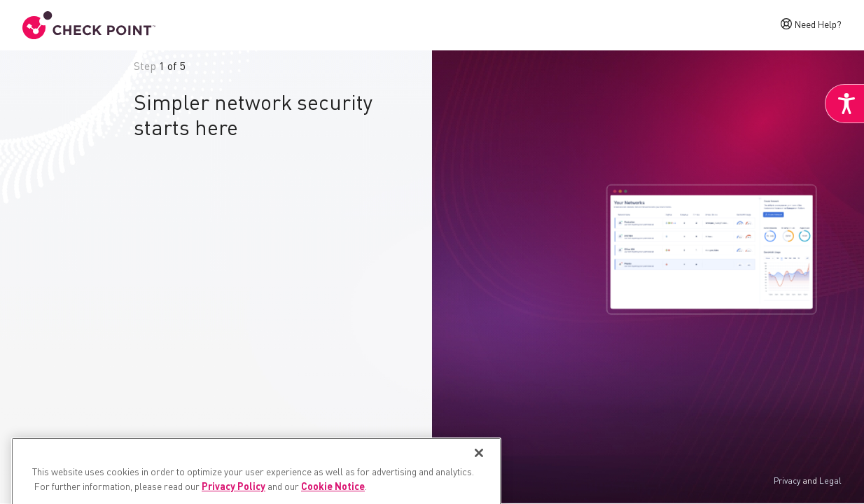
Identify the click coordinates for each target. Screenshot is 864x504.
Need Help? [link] (818, 24)
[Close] (479, 484)
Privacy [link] (787, 482)
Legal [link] (830, 482)
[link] (844, 104)
